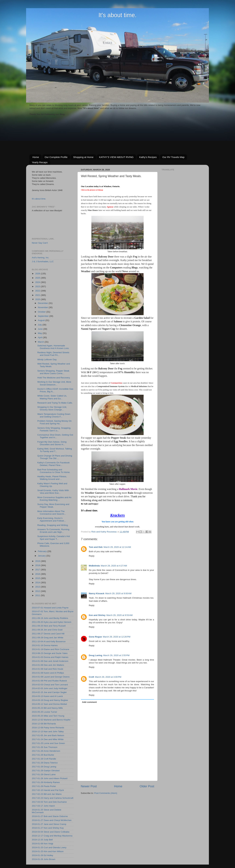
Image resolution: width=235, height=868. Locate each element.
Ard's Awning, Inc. (41, 258)
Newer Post (89, 786)
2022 (38, 291)
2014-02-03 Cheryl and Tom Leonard (50, 685)
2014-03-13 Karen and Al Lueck (47, 696)
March (41, 342)
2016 (38, 574)
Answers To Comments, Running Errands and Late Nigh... (53, 531)
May (40, 333)
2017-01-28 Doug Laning (44, 767)
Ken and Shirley (97, 615)
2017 (38, 570)
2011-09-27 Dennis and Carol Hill (48, 634)
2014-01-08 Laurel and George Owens (51, 677)
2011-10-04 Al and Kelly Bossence (49, 641)
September (44, 316)
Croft (91, 677)
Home (36, 157)
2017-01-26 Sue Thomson (45, 747)
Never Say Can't (40, 243)
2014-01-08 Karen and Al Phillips (48, 673)
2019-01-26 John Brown (44, 859)
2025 (38, 278)
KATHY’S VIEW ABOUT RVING (116, 157)
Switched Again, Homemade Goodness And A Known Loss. (53, 347)
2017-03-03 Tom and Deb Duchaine (49, 802)
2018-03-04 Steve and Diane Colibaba (51, 832)
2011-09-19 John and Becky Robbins (50, 618)
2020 (38, 299)
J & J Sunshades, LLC (43, 261)
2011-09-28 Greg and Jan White (48, 638)
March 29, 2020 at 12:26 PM (117, 637)
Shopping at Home (83, 157)
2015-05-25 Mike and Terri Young (48, 716)
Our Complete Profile (56, 157)
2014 (38, 583)
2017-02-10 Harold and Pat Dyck (48, 790)
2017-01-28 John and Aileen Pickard (50, 778)
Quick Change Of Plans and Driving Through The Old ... (55, 457)
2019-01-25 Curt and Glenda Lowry (49, 847)
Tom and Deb (96, 547)
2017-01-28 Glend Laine (44, 774)
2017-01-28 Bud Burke (43, 755)
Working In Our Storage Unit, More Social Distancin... (54, 383)
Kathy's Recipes (148, 157)
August (42, 320)
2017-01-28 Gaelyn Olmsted (46, 771)
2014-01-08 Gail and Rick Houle (47, 669)
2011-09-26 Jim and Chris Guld (47, 630)
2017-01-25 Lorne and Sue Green (48, 743)
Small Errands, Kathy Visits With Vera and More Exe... (53, 492)
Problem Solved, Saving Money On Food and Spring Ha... (55, 422)
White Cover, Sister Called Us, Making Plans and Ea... (52, 397)
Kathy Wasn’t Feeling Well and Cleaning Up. (52, 485)
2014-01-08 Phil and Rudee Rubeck (49, 681)
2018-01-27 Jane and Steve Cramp (49, 824)
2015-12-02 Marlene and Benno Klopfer (51, 720)
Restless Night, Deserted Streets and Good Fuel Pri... (53, 354)
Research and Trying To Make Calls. (55, 403)
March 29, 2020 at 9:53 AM (119, 615)
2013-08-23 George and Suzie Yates (50, 653)
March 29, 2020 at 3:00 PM (108, 677)
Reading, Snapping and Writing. (53, 525)
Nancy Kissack (97, 593)
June (41, 329)
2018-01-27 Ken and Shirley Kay (48, 828)
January (42, 556)
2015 (38, 578)
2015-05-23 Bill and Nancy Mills (47, 708)
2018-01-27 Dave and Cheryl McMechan (52, 820)
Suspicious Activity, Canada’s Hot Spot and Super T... (54, 538)
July (40, 325)
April (40, 337)
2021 (38, 295)
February (43, 551)
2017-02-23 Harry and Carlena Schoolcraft (53, 798)
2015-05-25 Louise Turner (44, 712)
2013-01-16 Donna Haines (45, 645)
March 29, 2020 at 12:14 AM (117, 547)
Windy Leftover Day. (47, 360)
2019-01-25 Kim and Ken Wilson (48, 851)
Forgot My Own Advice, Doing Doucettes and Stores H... (52, 443)
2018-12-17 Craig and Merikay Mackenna (52, 836)
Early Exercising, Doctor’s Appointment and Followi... (52, 519)
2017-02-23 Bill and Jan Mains (47, 794)
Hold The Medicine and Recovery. (54, 378)
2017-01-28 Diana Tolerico (45, 763)
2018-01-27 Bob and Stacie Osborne (50, 816)
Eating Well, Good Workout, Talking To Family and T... (55, 450)
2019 (38, 561)
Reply (92, 556)
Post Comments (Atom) (106, 793)
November (43, 307)
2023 (38, 286)
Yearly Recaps (40, 162)
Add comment (89, 702)
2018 (38, 565)
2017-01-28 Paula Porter (44, 786)
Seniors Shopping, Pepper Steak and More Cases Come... (53, 372)
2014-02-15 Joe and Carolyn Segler (49, 692)
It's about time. (118, 15)
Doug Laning (95, 655)
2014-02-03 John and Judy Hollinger (50, 688)
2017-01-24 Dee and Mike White (48, 739)
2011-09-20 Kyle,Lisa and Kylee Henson (52, 622)
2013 (38, 587)
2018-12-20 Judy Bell (42, 840)
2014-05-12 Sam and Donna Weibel (49, 704)
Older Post (147, 786)
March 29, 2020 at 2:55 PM (116, 655)
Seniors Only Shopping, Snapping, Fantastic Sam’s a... (54, 429)
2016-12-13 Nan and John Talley (48, 732)
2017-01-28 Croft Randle (44, 759)
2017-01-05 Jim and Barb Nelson (48, 735)
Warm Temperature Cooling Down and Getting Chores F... (54, 415)
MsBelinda (94, 566)
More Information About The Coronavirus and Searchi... (52, 513)
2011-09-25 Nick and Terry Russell (49, 626)
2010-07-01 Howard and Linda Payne (50, 608)
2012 (38, 591)
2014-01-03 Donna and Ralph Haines (50, 657)
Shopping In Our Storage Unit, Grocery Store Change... (52, 408)
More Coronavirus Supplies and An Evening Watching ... (54, 499)
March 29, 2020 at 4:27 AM (114, 566)
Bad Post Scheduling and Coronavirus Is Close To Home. (54, 471)
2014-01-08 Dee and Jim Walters (48, 665)
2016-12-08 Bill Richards (44, 724)
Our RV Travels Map (173, 157)
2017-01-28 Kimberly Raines (46, 782)
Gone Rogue (95, 637)
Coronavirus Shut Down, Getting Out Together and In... (55, 436)
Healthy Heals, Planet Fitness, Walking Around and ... (52, 478)
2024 (38, 282)
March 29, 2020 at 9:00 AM (118, 593)
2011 (38, 595)
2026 (38, 274)
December (43, 303)
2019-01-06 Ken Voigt (43, 844)
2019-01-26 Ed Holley (43, 855)
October (42, 312)
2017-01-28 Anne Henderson (46, 751)
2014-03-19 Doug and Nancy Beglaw (50, 700)
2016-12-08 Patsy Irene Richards (48, 728)
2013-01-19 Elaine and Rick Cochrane (51, 649)
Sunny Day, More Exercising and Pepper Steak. (53, 506)
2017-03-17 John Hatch (43, 806)
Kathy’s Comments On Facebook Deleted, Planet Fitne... (54, 464)
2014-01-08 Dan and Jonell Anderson (50, 661)
